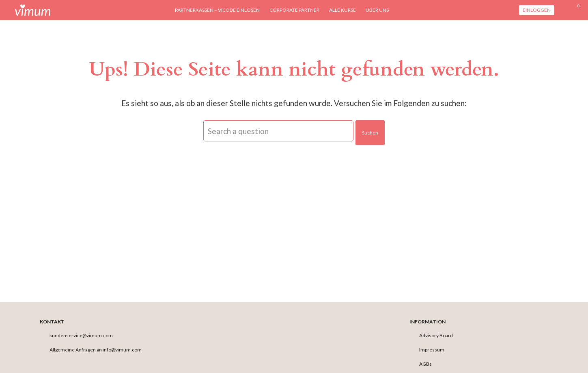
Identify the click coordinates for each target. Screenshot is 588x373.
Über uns (377, 10)
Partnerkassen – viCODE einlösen (217, 10)
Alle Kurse (342, 10)
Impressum (432, 350)
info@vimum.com (122, 350)
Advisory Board (436, 335)
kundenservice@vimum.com (81, 335)
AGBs (425, 364)
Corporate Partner (294, 10)
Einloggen (537, 10)
